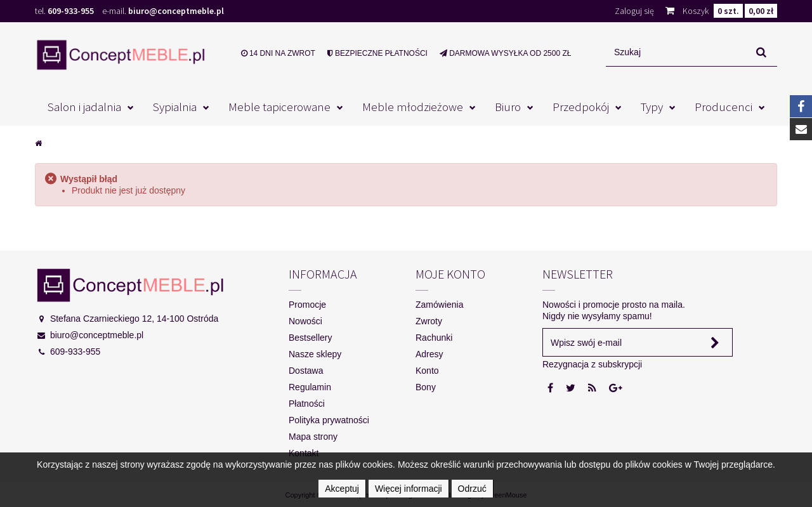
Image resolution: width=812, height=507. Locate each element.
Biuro (508, 107)
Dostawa (306, 371)
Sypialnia (175, 107)
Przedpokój (581, 107)
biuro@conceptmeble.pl (176, 11)
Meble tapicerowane (279, 107)
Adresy (429, 354)
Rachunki (434, 338)
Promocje (307, 305)
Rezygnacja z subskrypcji (592, 364)
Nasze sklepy (315, 354)
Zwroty (429, 321)
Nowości (305, 321)
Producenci (724, 107)
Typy (652, 107)
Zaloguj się (634, 11)
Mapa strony (313, 437)
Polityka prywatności (329, 420)
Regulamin (310, 387)
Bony (426, 387)
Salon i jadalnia (84, 107)
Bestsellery (310, 338)
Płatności (307, 404)
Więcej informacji (409, 489)
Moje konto (450, 274)
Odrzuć (472, 489)
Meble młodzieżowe (413, 107)
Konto (427, 371)
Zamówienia (439, 305)
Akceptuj (342, 489)
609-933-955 (71, 11)
